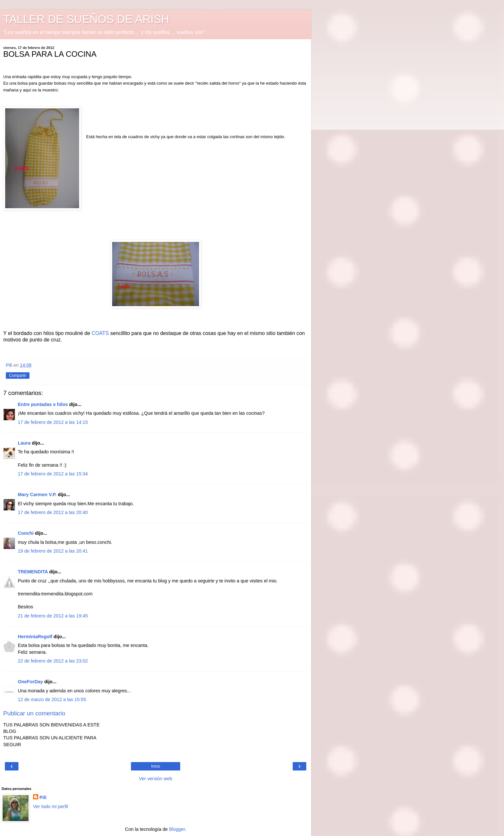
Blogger (177, 829)
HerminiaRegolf (35, 637)
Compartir (18, 376)
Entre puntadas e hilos (43, 404)
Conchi (26, 533)
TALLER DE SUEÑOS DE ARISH (86, 19)
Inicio (156, 766)
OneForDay (30, 682)
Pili (43, 797)
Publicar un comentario (34, 713)
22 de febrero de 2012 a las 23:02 (53, 661)
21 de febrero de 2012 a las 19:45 (53, 616)
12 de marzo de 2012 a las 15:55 (52, 699)
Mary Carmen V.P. (37, 495)
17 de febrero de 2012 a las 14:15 (53, 422)
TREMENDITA (33, 572)
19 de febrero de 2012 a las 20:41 (53, 551)
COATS (100, 333)
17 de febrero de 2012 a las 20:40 (53, 512)
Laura (24, 443)
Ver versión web (156, 779)
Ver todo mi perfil (51, 806)
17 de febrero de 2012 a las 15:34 (53, 474)
